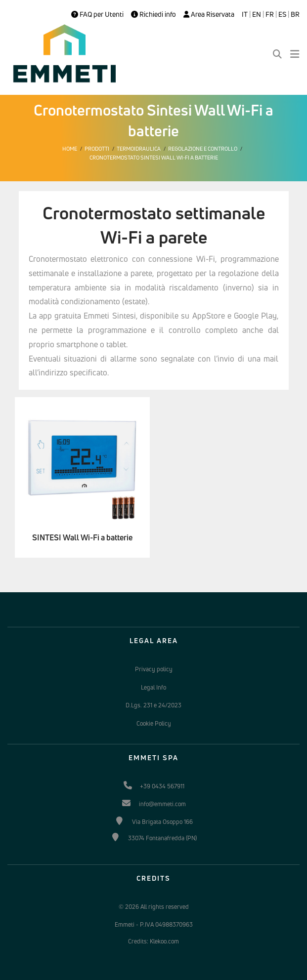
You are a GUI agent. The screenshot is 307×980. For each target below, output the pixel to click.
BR (295, 14)
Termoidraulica (139, 149)
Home (70, 149)
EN (257, 14)
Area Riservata (209, 14)
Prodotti (97, 149)
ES (282, 14)
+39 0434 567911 (162, 786)
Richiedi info (153, 14)
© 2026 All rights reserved (154, 907)
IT (245, 14)
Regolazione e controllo (203, 149)
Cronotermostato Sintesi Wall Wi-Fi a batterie (154, 158)
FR (270, 14)
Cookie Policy (154, 723)
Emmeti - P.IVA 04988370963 (154, 924)
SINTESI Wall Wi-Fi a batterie (82, 538)
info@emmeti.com (162, 804)
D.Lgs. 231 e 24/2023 (153, 705)
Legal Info (153, 687)
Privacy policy (154, 669)
